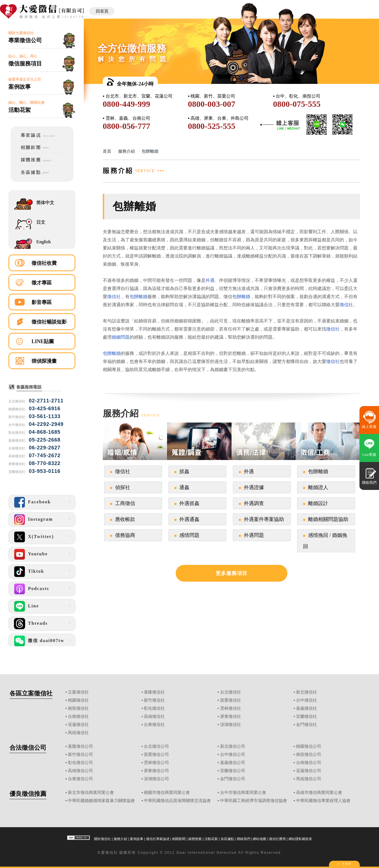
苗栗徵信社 (231, 700)
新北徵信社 (307, 692)
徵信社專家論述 (158, 839)
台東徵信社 (154, 725)
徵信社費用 (277, 839)
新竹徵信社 (154, 700)
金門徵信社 (307, 725)
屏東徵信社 (231, 716)
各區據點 (227, 839)
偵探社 (123, 487)
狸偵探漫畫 (44, 361)
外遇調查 (254, 503)
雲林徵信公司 (156, 763)
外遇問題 (254, 535)
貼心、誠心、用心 (42, 61)
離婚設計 (318, 503)
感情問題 (189, 535)
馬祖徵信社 (78, 733)
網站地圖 (259, 839)
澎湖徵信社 (231, 725)
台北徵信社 (231, 692)
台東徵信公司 (80, 779)
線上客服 (369, 427)
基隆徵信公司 (80, 746)
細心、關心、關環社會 (42, 107)
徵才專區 (42, 283)
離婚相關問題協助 (328, 519)
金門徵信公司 (233, 779)
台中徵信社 (307, 700)
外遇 (210, 280)
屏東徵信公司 (156, 771)
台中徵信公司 (233, 754)
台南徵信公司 (309, 763)
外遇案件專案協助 (264, 519)
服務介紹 (120, 839)
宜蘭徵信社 (307, 716)
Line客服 (369, 455)
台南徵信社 (78, 716)
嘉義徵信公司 (233, 763)
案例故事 (137, 839)
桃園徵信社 (78, 700)
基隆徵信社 (154, 692)
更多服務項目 (232, 573)
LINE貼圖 (43, 341)
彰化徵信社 (154, 708)
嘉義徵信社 (307, 708)
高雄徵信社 (154, 716)
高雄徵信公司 (80, 771)
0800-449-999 (127, 104)
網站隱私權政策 (300, 839)
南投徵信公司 (309, 754)
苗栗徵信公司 (156, 754)
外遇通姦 (189, 519)
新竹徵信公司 (80, 754)
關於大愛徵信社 (42, 37)
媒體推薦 (195, 839)
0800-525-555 (212, 126)
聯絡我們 (244, 839)
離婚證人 (318, 487)
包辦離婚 (139, 297)
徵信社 (114, 297)
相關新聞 (179, 839)
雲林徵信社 (231, 708)
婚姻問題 (121, 337)
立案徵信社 (78, 692)
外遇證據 (254, 487)
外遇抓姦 (189, 503)
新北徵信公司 (233, 746)
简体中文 (45, 203)
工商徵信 (125, 503)
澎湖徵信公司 (156, 779)
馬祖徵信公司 (309, 779)
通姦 (184, 487)
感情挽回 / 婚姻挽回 (325, 541)
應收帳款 (125, 519)
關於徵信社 (103, 839)
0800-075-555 (297, 104)
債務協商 (125, 535)
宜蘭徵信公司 (233, 771)
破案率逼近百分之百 (42, 84)
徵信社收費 (44, 263)
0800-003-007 (212, 104)
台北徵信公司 (156, 746)
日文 (41, 222)
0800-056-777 (127, 126)
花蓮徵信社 (78, 725)
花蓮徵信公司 (309, 771)
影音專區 (42, 302)
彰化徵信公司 (80, 763)
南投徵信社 (78, 708)
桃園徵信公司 (309, 746)
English (44, 242)
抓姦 (184, 471)
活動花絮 (211, 839)
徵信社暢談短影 (49, 322)
